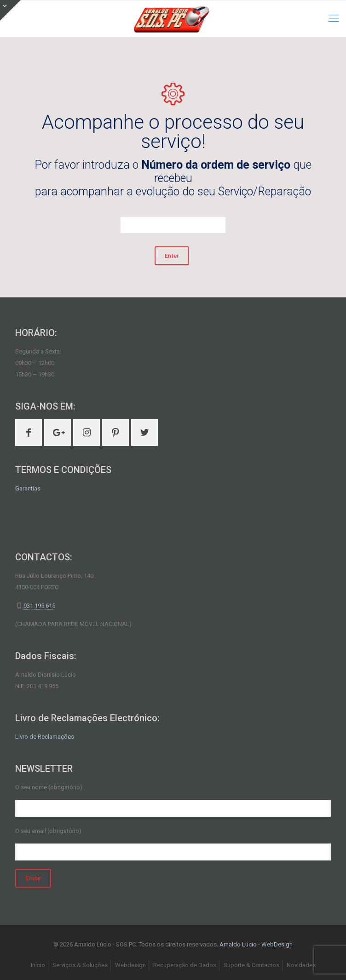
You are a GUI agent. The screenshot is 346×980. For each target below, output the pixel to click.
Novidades (301, 965)
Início (38, 965)
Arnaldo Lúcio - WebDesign (256, 944)
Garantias (28, 488)
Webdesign (130, 965)
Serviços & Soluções (80, 965)
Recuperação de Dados (185, 965)
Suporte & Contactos (251, 965)
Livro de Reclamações (45, 737)
